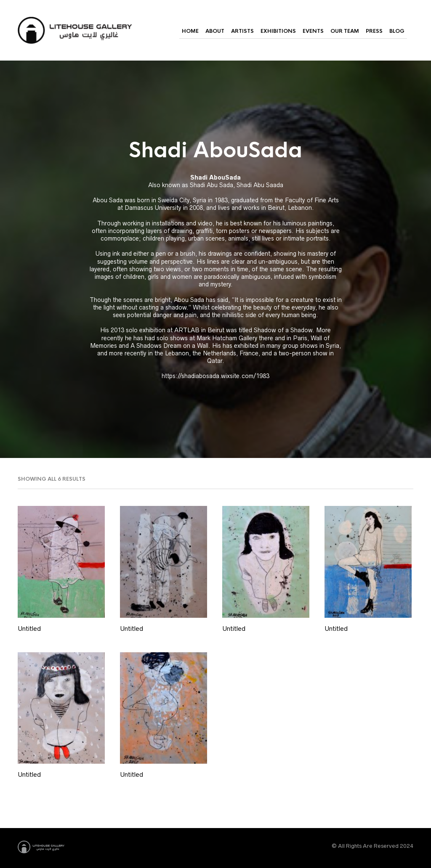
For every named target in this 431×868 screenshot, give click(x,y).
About (215, 31)
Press (374, 31)
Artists (242, 31)
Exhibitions (278, 31)
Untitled (29, 629)
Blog (397, 31)
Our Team (345, 31)
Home (190, 31)
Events (313, 31)
